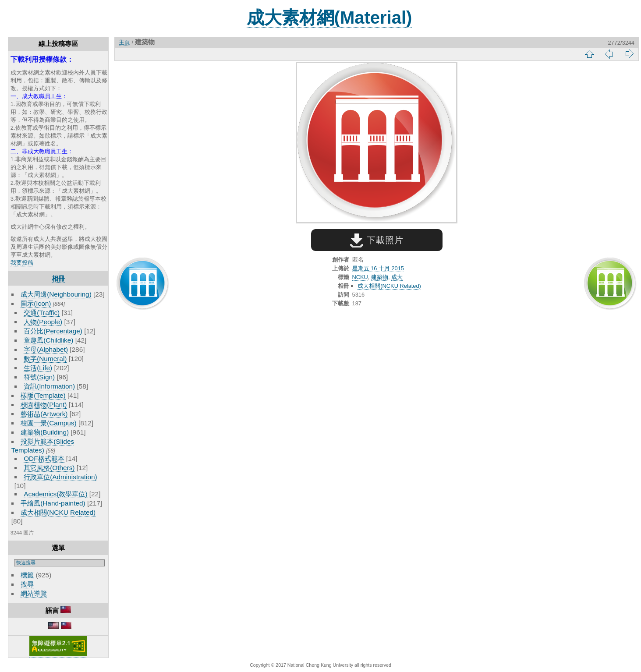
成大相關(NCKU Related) (58, 512)
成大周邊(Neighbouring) (56, 294)
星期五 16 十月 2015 (378, 268)
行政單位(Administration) (60, 477)
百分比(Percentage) (53, 331)
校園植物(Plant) (44, 405)
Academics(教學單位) (55, 494)
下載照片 (377, 240)
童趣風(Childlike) (48, 340)
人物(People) (43, 322)
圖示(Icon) (36, 303)
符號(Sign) (39, 377)
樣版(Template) (43, 395)
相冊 (58, 278)
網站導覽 (34, 593)
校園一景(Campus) (48, 423)
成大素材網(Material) (329, 18)
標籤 (27, 575)
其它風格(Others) (49, 468)
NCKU (360, 277)
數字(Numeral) (45, 359)
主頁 (124, 42)
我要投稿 (22, 263)
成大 (397, 277)
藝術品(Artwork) (44, 414)
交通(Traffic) (42, 313)
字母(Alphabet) (46, 349)
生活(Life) (38, 368)
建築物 (380, 277)
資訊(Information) (49, 386)
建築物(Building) (45, 432)
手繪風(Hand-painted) (53, 503)
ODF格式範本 (44, 458)
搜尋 (27, 584)
